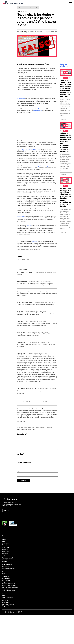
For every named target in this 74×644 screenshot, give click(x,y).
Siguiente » (47, 401)
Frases (4, 541)
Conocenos (6, 592)
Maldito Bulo (20, 216)
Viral (61, 78)
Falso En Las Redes (24, 260)
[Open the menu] (70, 3)
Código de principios (8, 597)
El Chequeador (6, 579)
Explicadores (22, 11)
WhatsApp (5, 550)
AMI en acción (6, 580)
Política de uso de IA (8, 599)
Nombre (20, 454)
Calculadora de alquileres (9, 570)
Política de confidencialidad (61, 612)
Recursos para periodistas (9, 585)
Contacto (6, 510)
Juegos (4, 582)
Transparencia (6, 594)
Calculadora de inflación (9, 568)
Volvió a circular (21, 98)
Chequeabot (6, 574)
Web (18, 471)
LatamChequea (6, 560)
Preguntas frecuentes (8, 606)
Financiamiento (6, 602)
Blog (4, 555)
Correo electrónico (24, 463)
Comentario (22, 434)
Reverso (5, 562)
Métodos (5, 596)
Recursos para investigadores (10, 587)
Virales (4, 540)
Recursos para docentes (9, 584)
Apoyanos (5, 553)
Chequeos (5, 538)
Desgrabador (6, 567)
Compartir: (48, 32)
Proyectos (5, 601)
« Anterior (27, 401)
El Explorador (6, 572)
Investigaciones (7, 545)
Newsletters (6, 552)
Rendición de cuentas (8, 604)
